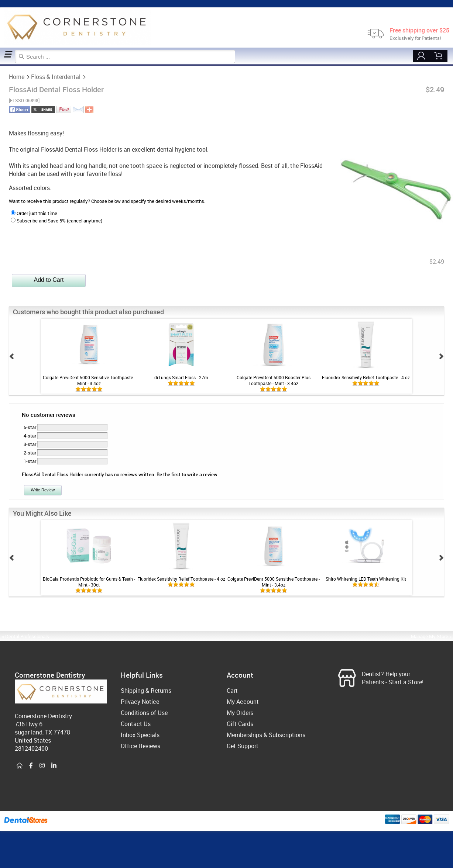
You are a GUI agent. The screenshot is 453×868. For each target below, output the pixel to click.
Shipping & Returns (146, 691)
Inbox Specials (140, 735)
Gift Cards (240, 724)
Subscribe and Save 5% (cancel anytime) (56, 221)
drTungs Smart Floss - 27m (181, 377)
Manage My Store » (432, 636)
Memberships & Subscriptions (266, 735)
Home (1, 65)
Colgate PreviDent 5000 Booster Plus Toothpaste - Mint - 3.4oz (274, 380)
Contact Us (136, 724)
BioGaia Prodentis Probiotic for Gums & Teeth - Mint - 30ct (89, 582)
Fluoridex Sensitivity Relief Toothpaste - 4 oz (366, 377)
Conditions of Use (144, 713)
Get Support (243, 746)
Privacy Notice (140, 702)
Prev (12, 356)
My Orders (240, 713)
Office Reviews (140, 746)
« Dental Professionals (25, 636)
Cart (232, 691)
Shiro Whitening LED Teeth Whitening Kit (366, 579)
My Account (243, 702)
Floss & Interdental (4, 65)
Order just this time (34, 213)
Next (441, 356)
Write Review (43, 490)
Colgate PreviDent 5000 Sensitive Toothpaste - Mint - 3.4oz (89, 380)
